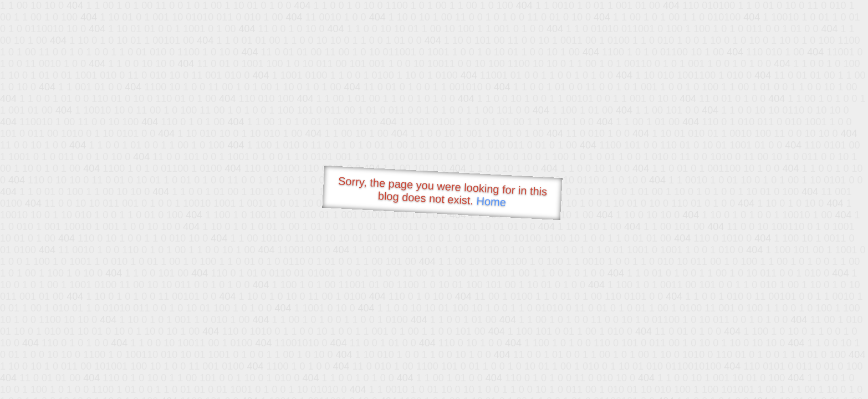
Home (491, 201)
